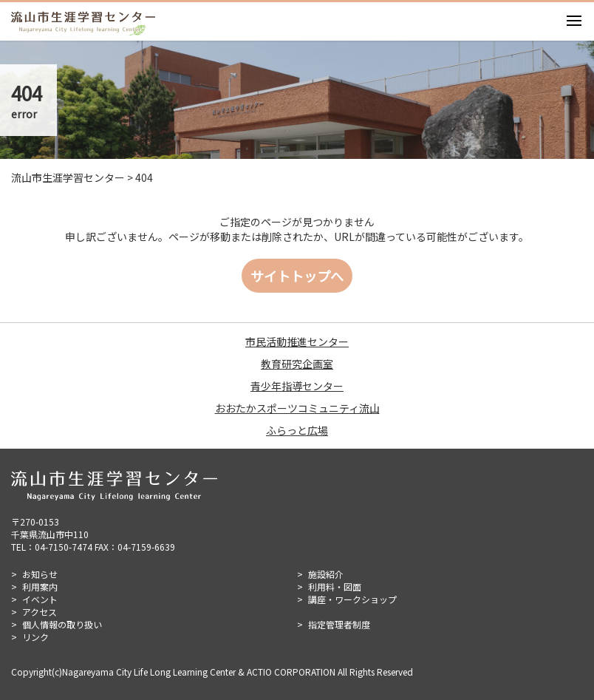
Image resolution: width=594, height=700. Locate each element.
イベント (40, 599)
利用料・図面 (335, 587)
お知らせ (40, 574)
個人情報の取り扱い (62, 624)
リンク (35, 637)
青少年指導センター (297, 386)
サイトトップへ (297, 276)
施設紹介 (326, 574)
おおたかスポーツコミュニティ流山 (297, 408)
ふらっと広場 (297, 430)
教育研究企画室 (297, 364)
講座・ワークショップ (352, 599)
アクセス (40, 612)
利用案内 (40, 587)
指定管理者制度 (339, 624)
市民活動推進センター (297, 341)
